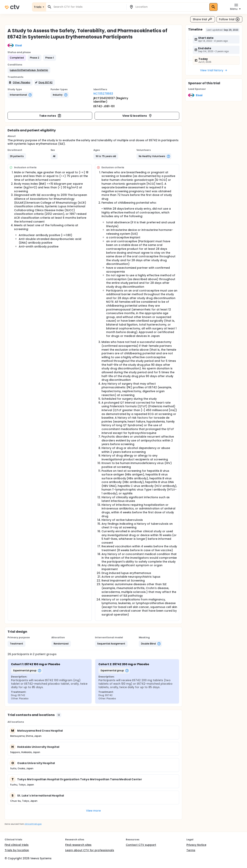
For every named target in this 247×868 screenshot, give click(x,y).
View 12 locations (137, 116)
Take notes (50, 116)
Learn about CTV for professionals (90, 850)
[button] (29, 70)
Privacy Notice (196, 845)
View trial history (214, 70)
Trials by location (17, 850)
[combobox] (89, 7)
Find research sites (78, 845)
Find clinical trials (17, 845)
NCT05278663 (103, 94)
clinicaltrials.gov (33, 824)
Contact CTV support (141, 845)
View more (93, 811)
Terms (191, 850)
